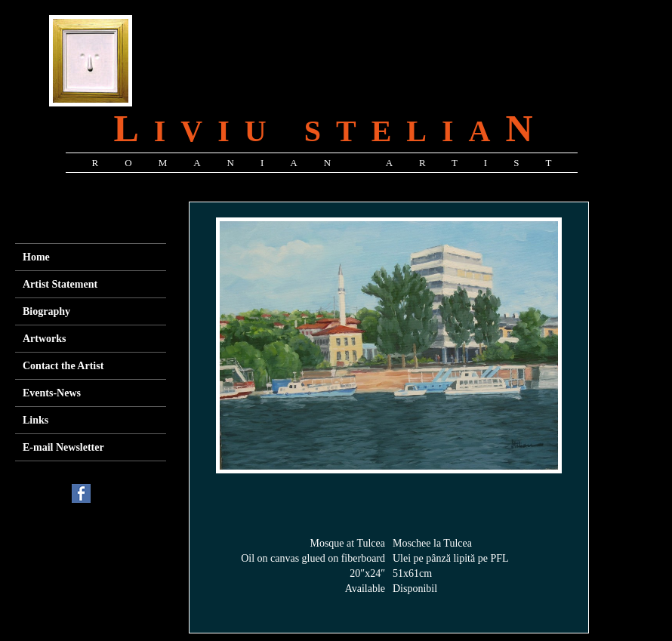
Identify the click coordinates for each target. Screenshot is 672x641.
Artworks (45, 339)
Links (35, 420)
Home (36, 257)
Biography (46, 311)
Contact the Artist (63, 366)
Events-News (52, 393)
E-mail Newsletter (63, 447)
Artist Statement (60, 284)
